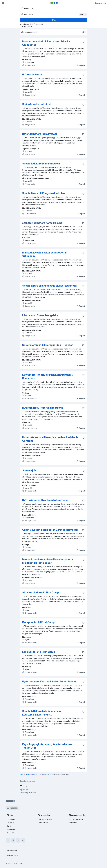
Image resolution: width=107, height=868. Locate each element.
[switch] (84, 32)
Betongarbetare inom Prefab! (39, 134)
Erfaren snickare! (32, 75)
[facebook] (8, 840)
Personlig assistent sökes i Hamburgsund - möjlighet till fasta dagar (48, 561)
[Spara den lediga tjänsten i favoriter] (83, 42)
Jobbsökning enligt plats (28, 793)
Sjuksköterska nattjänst (37, 104)
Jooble (20, 863)
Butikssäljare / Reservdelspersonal (43, 408)
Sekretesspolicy (12, 855)
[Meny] (3, 3)
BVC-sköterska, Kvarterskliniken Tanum (46, 500)
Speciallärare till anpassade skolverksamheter (50, 286)
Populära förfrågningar (29, 781)
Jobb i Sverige (12, 833)
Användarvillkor (11, 851)
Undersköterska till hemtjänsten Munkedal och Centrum (50, 439)
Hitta (54, 20)
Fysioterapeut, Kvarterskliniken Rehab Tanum (49, 682)
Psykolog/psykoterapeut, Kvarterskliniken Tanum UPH (47, 746)
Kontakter (10, 823)
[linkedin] (23, 840)
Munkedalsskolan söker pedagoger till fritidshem (45, 254)
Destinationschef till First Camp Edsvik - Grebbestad (46, 43)
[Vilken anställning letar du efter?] (54, 8)
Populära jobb (24, 790)
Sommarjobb (30, 470)
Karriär (9, 826)
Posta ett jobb (43, 823)
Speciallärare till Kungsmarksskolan (43, 193)
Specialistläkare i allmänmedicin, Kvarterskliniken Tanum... (42, 713)
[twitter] (18, 840)
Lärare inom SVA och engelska (40, 315)
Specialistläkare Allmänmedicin (41, 164)
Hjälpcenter (11, 829)
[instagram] (13, 840)
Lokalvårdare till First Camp (39, 652)
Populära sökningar (76, 819)
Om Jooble (11, 819)
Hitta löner (73, 823)
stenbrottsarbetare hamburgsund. (43, 223)
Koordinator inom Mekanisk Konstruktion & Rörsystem (48, 376)
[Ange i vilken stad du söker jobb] (54, 14)
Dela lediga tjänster (45, 819)
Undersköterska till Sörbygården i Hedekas (48, 345)
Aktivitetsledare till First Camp (41, 593)
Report (81, 65)
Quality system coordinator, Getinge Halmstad (50, 530)
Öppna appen (100, 3)
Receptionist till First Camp (38, 622)
